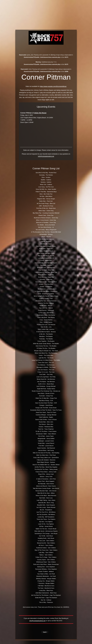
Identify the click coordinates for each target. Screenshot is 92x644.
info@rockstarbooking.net (46, 156)
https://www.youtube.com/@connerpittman (53, 86)
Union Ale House (40, 113)
